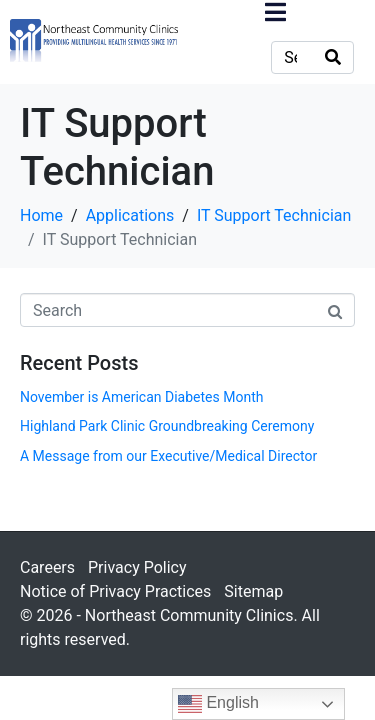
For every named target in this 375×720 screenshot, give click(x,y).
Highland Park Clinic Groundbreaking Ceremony (167, 426)
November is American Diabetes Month (141, 397)
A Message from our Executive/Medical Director (168, 456)
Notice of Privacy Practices (115, 591)
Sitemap (253, 591)
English (218, 704)
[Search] (333, 57)
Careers (47, 567)
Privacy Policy (137, 567)
